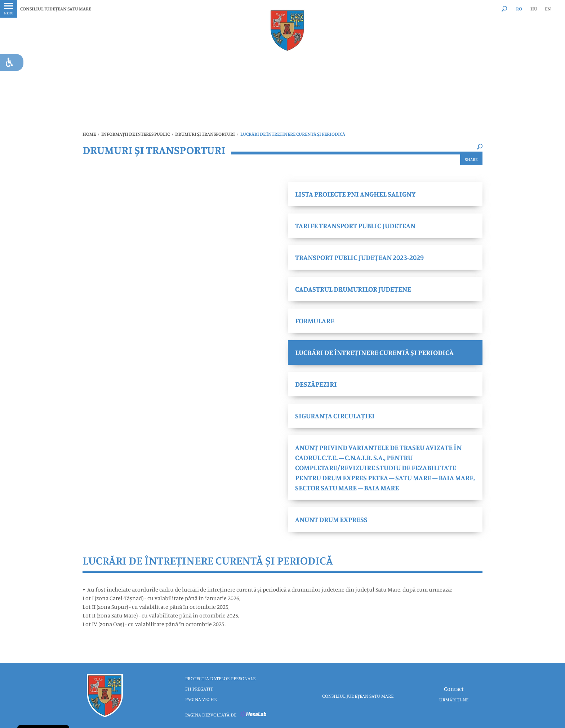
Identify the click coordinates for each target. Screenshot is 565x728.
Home (89, 134)
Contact (454, 689)
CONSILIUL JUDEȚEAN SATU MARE (56, 9)
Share (471, 159)
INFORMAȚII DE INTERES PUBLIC (135, 134)
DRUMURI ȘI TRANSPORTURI (205, 134)
